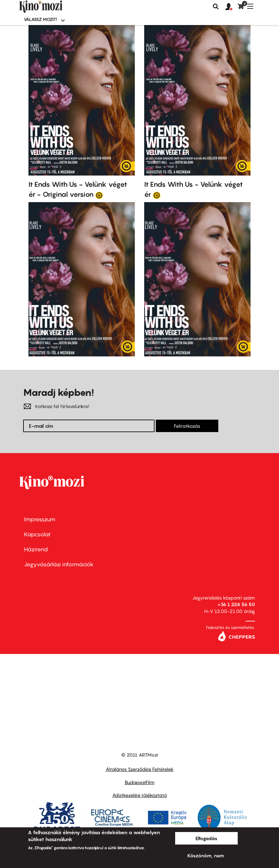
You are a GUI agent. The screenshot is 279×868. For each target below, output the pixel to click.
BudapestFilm (140, 782)
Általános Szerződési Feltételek (140, 769)
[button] (231, 7)
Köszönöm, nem (206, 855)
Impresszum (40, 519)
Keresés (216, 7)
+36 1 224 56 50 (236, 604)
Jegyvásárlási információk (59, 564)
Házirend (36, 549)
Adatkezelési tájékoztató (140, 795)
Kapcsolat (37, 534)
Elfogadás (206, 838)
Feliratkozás (187, 426)
